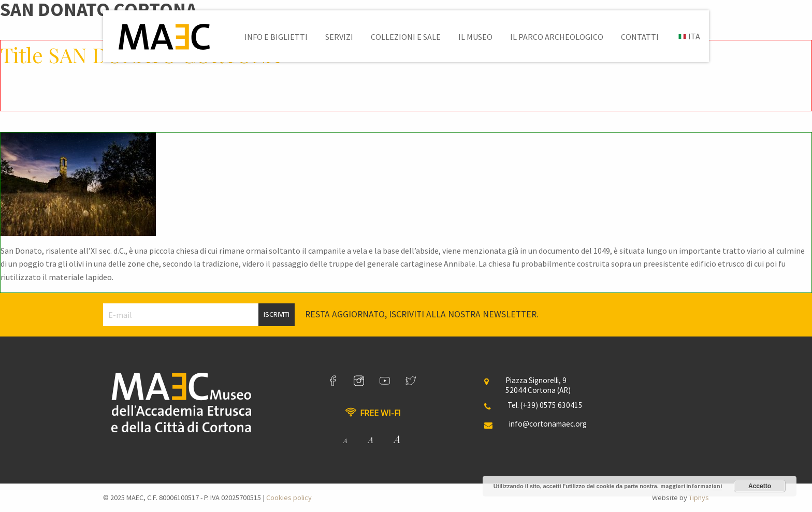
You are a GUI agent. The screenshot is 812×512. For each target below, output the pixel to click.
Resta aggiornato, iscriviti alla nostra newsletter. (422, 314)
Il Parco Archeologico (557, 37)
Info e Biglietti (276, 37)
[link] (333, 381)
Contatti (640, 37)
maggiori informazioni (691, 486)
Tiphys (699, 498)
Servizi (339, 37)
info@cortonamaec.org (548, 424)
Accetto (760, 486)
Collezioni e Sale (406, 37)
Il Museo (475, 37)
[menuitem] (276, 37)
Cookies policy (289, 498)
